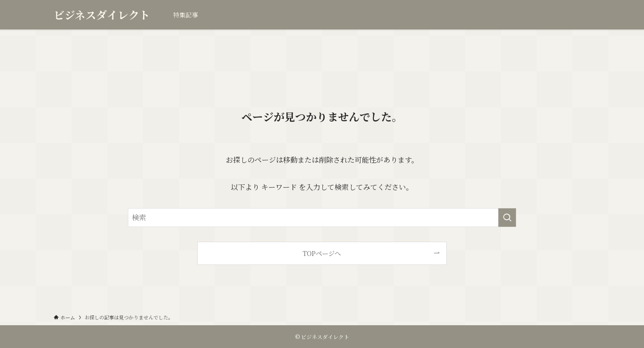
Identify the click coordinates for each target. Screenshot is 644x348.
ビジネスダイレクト (102, 15)
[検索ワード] (322, 218)
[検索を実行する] (507, 218)
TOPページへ (322, 253)
